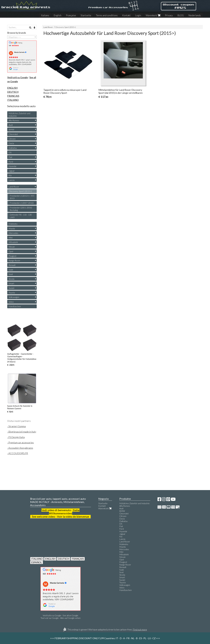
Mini (11, 238)
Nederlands (195, 15)
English (58, 15)
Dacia (11, 143)
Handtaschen (15, 306)
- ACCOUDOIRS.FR (18, 453)
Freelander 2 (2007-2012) (22, 203)
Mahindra (13, 224)
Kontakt (126, 15)
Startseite (86, 15)
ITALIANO (37, 559)
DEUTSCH (64, 559)
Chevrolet (13, 134)
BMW (11, 129)
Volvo (11, 302)
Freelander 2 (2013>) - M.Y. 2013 (22, 197)
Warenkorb (153, 15)
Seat (11, 274)
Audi (11, 125)
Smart (11, 283)
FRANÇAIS (78, 559)
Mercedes (13, 233)
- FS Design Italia (16, 437)
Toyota (12, 293)
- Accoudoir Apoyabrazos (20, 448)
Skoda (11, 279)
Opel (11, 251)
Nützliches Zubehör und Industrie (19, 115)
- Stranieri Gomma (16, 426)
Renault (12, 265)
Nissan (12, 247)
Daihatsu (13, 148)
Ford (11, 162)
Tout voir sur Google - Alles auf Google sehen (61, 618)
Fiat (10, 157)
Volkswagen (14, 297)
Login (138, 15)
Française (71, 15)
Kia (10, 175)
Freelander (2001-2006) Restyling (21, 209)
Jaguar (12, 171)
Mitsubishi (13, 242)
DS (10, 152)
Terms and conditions (107, 15)
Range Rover (14, 260)
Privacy (169, 15)
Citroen (12, 139)
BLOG (181, 15)
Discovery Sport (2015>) (66, 27)
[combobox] (22, 37)
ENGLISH (50, 559)
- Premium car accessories (20, 442)
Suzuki (11, 288)
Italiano (45, 15)
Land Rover (48, 27)
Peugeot (12, 256)
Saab (11, 270)
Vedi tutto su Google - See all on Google (60, 615)
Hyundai (12, 166)
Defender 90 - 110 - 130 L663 (21, 216)
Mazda (12, 228)
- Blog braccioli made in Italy (22, 432)
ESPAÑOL (37, 562)
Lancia (12, 180)
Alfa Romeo (14, 120)
